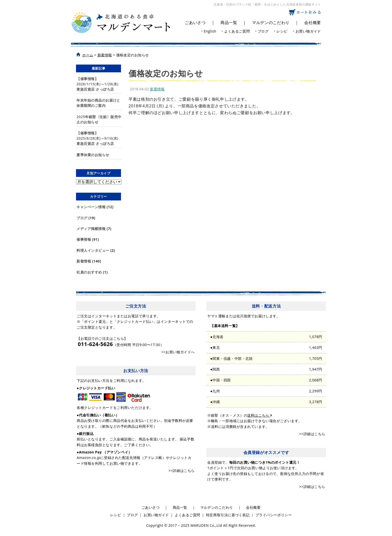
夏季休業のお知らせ (93, 155)
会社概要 (313, 23)
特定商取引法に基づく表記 (228, 515)
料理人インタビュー (93, 250)
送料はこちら (260, 415)
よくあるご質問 (237, 31)
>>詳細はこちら (182, 471)
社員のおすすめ (89, 272)
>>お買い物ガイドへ (178, 352)
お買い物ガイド (308, 31)
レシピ (282, 31)
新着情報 (84, 261)
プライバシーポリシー (274, 515)
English (210, 31)
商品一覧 (229, 23)
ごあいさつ (195, 23)
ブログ (263, 31)
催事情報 (84, 239)
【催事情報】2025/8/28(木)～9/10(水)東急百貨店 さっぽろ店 (97, 138)
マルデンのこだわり (271, 23)
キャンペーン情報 (91, 207)
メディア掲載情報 (91, 229)
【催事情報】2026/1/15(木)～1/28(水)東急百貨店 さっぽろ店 (97, 84)
